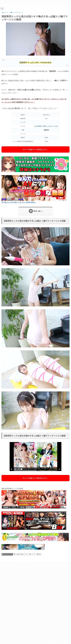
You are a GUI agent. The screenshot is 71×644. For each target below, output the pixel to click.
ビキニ (56, 126)
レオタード (50, 126)
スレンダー (25, 554)
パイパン (33, 554)
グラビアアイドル (7, 554)
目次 (35, 211)
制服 (44, 126)
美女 (39, 554)
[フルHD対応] (38, 126)
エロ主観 (17, 554)
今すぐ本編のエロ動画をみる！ (35, 149)
